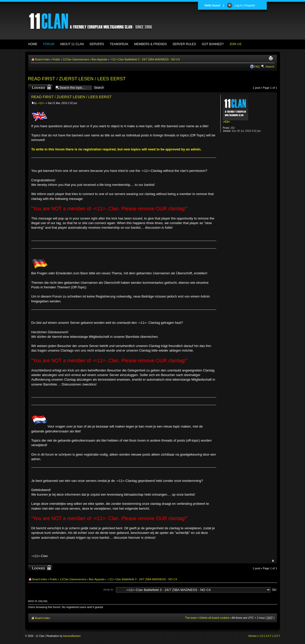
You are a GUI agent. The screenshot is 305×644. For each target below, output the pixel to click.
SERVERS (97, 44)
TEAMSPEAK (119, 44)
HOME (33, 44)
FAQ (257, 67)
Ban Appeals (100, 59)
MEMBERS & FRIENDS (150, 44)
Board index (43, 59)
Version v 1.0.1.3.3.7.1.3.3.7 (264, 636)
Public (56, 59)
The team (191, 618)
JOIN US (235, 44)
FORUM (49, 44)
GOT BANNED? (213, 44)
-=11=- (41, 103)
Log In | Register (245, 5)
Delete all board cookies (214, 618)
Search (270, 67)
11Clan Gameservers (76, 59)
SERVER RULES (184, 44)
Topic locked (40, 87)
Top (273, 561)
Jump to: (109, 589)
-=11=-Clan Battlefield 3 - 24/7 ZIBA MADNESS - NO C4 (145, 59)
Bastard (76, 636)
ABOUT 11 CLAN (72, 44)
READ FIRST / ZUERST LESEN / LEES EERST (77, 79)
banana (67, 636)
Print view (272, 58)
